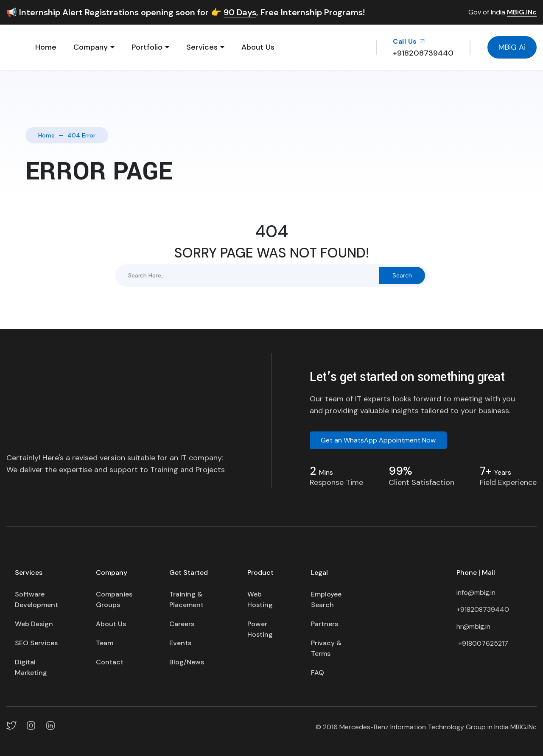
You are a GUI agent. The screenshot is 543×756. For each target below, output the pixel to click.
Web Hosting (260, 599)
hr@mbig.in (473, 626)
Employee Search (326, 599)
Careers (182, 624)
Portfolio (147, 47)
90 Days (240, 13)
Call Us (409, 41)
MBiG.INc (522, 13)
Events (180, 643)
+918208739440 (483, 609)
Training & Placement (186, 599)
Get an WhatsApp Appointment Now (378, 440)
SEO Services (36, 643)
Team (105, 643)
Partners (325, 624)
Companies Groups (114, 599)
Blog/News (187, 662)
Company (91, 47)
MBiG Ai (512, 47)
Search (402, 275)
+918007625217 (482, 643)
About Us (258, 47)
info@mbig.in (476, 592)
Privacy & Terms (326, 648)
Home (46, 47)
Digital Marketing (31, 667)
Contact (110, 662)
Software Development (36, 599)
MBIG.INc (523, 727)
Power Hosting (260, 629)
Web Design (34, 624)
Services (202, 47)
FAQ (318, 673)
